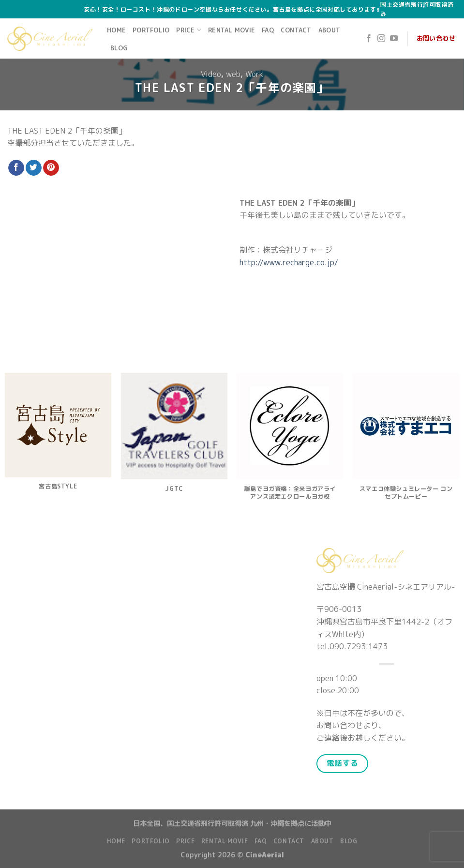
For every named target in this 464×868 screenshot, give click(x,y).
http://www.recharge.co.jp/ (289, 262)
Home (116, 30)
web (233, 74)
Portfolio (151, 30)
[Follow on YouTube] (394, 39)
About (329, 30)
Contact (296, 30)
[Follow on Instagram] (381, 39)
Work (254, 74)
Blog (119, 48)
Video (211, 74)
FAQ (268, 30)
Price (189, 30)
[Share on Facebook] (16, 168)
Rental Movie (232, 30)
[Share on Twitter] (34, 168)
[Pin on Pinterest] (51, 168)
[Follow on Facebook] (369, 39)
